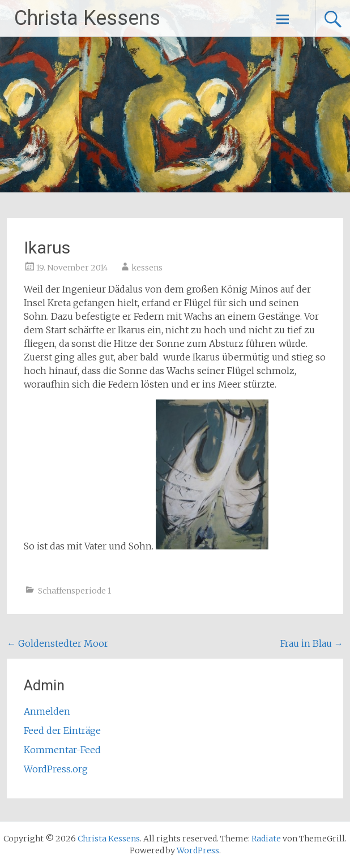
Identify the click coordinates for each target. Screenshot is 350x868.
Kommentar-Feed (62, 750)
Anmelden (47, 711)
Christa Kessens (87, 18)
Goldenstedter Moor (57, 643)
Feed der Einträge (62, 731)
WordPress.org (56, 769)
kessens (147, 268)
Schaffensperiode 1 (74, 591)
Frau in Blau (312, 643)
